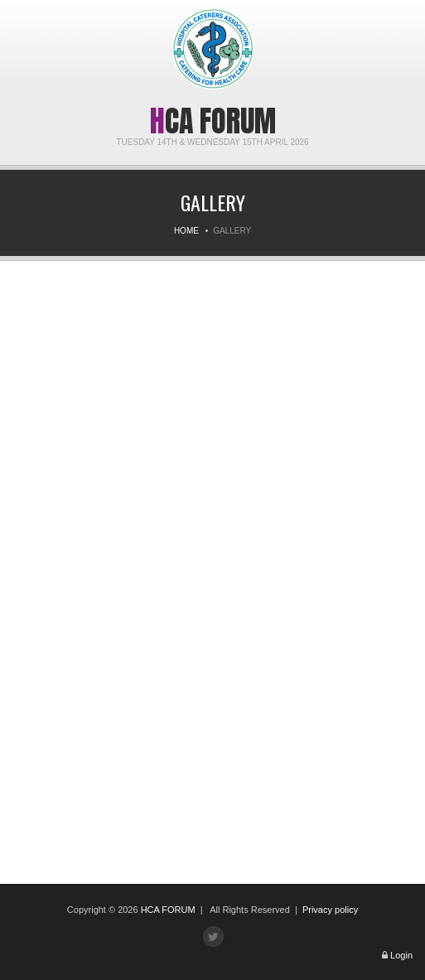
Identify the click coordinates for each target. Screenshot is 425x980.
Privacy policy (330, 910)
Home (186, 231)
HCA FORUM (168, 910)
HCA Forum (213, 121)
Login (401, 955)
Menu (24, 23)
